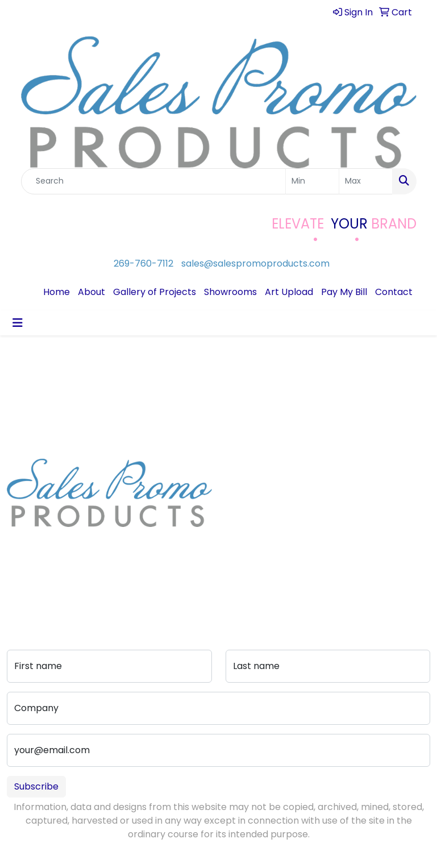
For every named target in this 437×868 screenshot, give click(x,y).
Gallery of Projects (155, 292)
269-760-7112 (143, 263)
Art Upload (289, 292)
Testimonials (246, 514)
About (91, 292)
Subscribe (36, 786)
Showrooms (230, 292)
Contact (394, 292)
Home (57, 292)
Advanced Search (301, 519)
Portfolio (299, 571)
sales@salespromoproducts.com (255, 263)
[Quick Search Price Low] (312, 181)
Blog (235, 498)
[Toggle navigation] (18, 323)
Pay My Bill (344, 292)
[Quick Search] (153, 181)
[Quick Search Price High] (366, 181)
